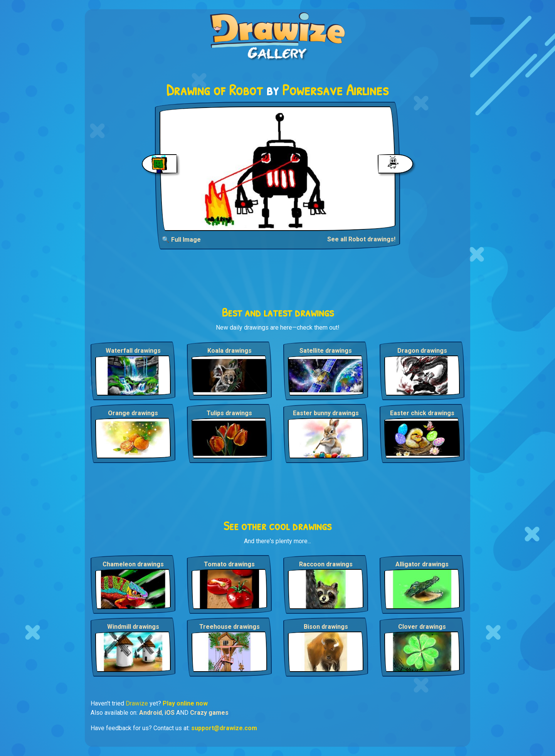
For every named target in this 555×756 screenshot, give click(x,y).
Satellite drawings (326, 351)
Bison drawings (326, 627)
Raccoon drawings (326, 564)
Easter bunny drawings (326, 413)
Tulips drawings (229, 413)
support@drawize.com (224, 728)
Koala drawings (230, 351)
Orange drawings (133, 413)
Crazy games (209, 713)
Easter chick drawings (422, 413)
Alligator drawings (422, 564)
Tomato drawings (229, 564)
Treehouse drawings (230, 627)
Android (151, 713)
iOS (170, 713)
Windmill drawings (133, 627)
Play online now (185, 703)
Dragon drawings (422, 351)
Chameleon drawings (133, 564)
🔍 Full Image (181, 240)
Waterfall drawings (133, 351)
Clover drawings (422, 627)
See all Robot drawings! (361, 239)
